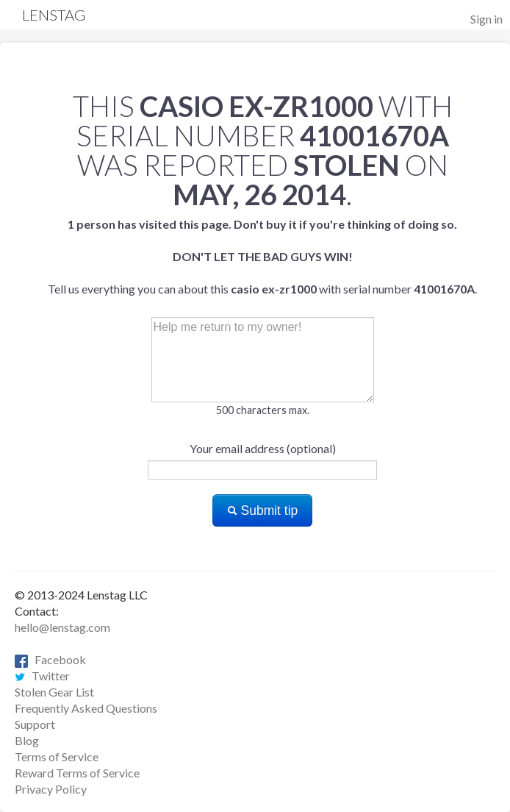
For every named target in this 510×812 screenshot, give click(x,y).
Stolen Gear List (54, 692)
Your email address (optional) (263, 448)
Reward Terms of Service (77, 773)
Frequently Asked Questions (86, 708)
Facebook (50, 659)
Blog (27, 740)
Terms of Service (57, 756)
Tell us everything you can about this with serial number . (262, 256)
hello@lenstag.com (62, 627)
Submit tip (263, 510)
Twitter (42, 676)
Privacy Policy (51, 789)
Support (35, 724)
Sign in (486, 19)
